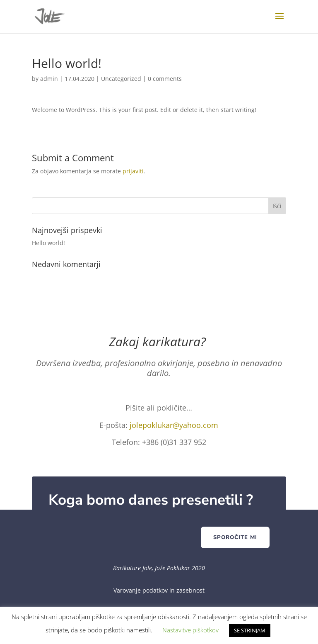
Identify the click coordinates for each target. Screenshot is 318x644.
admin (49, 79)
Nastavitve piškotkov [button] (190, 630)
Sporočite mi (235, 537)
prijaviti (133, 171)
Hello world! (48, 243)
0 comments (165, 79)
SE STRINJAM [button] (250, 630)
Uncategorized (121, 79)
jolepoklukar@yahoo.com (174, 425)
